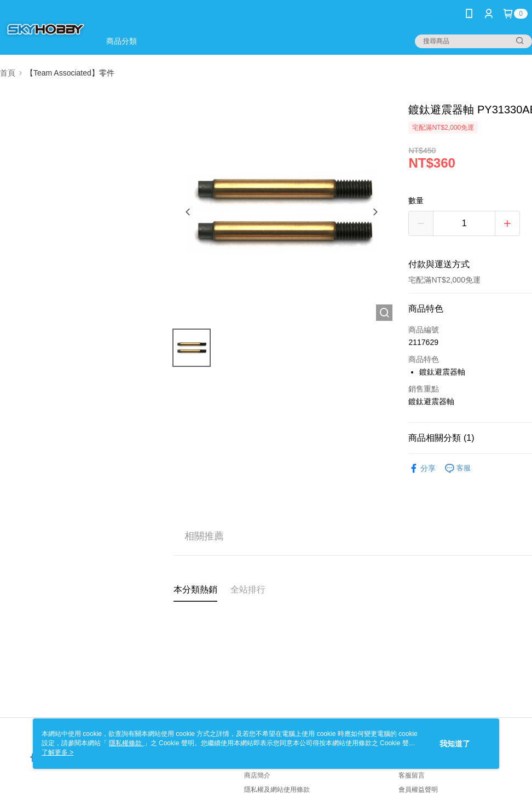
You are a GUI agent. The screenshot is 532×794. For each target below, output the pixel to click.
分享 (422, 468)
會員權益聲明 (418, 790)
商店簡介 (257, 775)
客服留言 (412, 775)
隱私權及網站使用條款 (277, 790)
